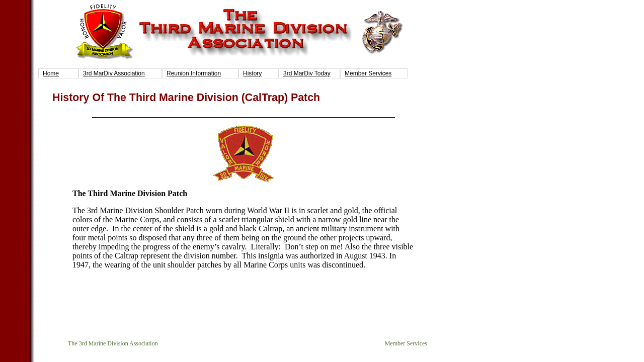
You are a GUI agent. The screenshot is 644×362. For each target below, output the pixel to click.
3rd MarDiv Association (114, 73)
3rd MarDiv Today (307, 73)
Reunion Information (194, 73)
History (252, 73)
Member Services (368, 73)
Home (51, 73)
